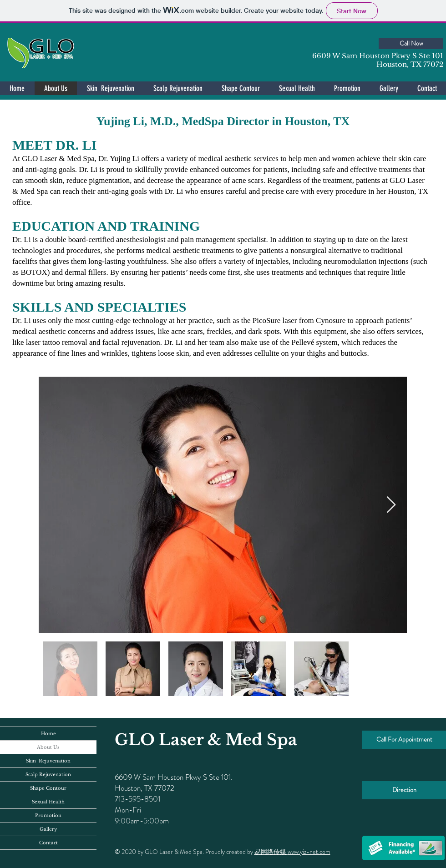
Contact (48, 843)
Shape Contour (48, 788)
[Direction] (404, 790)
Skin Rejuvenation (48, 761)
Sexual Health (48, 802)
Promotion (48, 815)
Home (48, 734)
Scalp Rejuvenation (48, 775)
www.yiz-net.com (309, 852)
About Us (48, 747)
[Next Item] (391, 505)
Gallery (48, 829)
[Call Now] (411, 44)
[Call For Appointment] (404, 740)
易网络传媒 (271, 852)
